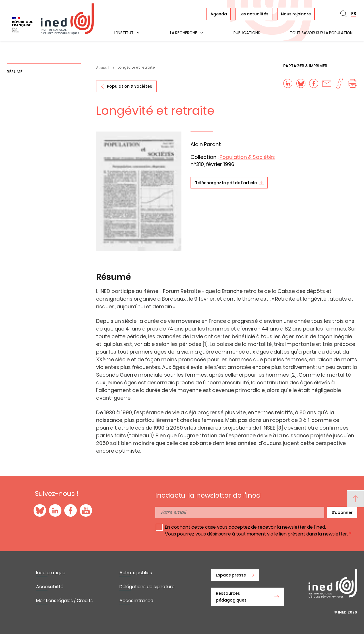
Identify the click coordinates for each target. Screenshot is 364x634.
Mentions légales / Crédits (64, 601)
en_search (344, 14)
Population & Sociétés (130, 86)
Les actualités (254, 14)
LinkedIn (55, 510)
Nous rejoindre (296, 14)
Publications (247, 33)
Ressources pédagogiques (231, 597)
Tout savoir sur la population (321, 33)
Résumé (15, 72)
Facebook (71, 510)
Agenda (219, 14)
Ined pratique (51, 573)
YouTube (86, 510)
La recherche (184, 33)
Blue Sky (40, 510)
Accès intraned (136, 601)
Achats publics (136, 573)
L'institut (124, 33)
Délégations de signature (147, 587)
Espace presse (231, 575)
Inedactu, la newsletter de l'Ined (208, 495)
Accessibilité (50, 587)
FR (354, 13)
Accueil (103, 68)
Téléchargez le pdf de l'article (226, 183)
